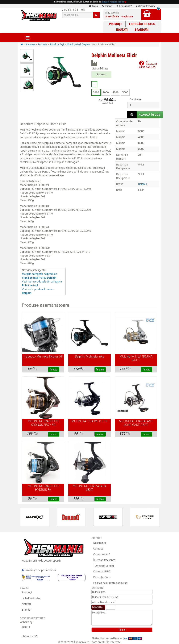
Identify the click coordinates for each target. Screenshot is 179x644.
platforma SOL (30, 636)
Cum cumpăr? (124, 6)
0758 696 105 (73, 10)
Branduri (142, 30)
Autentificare (112, 16)
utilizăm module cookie (113, 2)
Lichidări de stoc (142, 24)
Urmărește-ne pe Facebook (39, 570)
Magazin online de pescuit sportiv (54, 550)
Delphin (143, 184)
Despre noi (100, 543)
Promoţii (116, 24)
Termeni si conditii (104, 566)
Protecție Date (102, 577)
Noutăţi (122, 30)
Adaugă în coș (150, 115)
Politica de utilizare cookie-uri (110, 583)
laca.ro (26, 627)
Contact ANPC (102, 571)
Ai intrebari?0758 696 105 (148, 64)
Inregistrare (127, 16)
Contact (107, 6)
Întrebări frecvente (146, 6)
